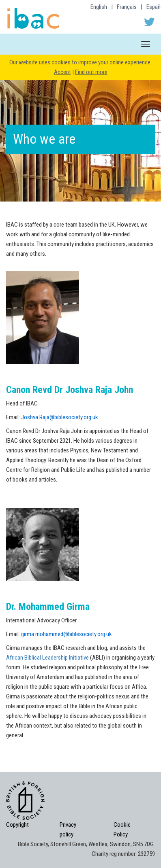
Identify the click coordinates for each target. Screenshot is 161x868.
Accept (62, 72)
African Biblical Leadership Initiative (48, 658)
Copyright (17, 825)
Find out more (91, 72)
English (99, 7)
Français (127, 7)
